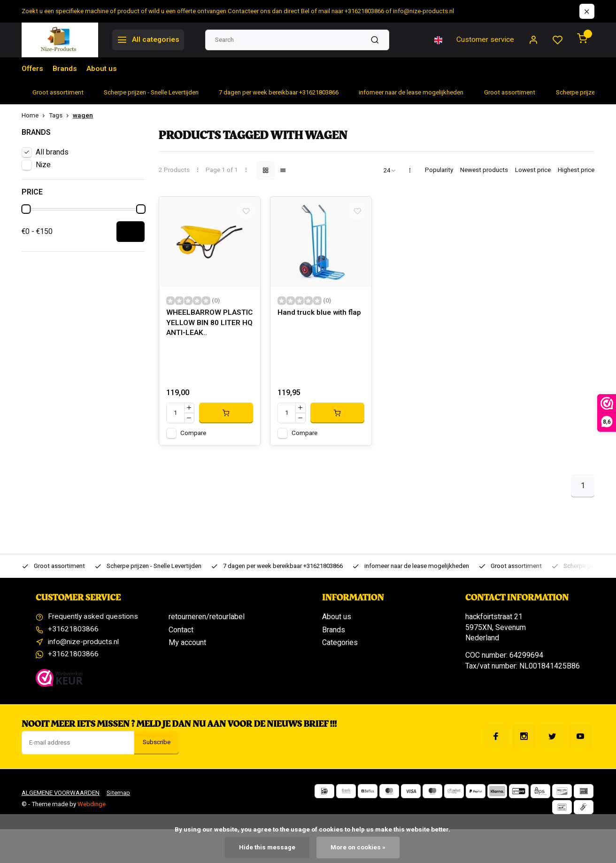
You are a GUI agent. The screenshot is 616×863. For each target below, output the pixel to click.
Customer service (485, 40)
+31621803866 (73, 634)
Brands (65, 69)
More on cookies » (358, 847)
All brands (52, 152)
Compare (193, 437)
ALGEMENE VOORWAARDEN (61, 798)
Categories (340, 646)
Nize (43, 165)
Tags (61, 116)
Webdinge (92, 809)
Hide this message (267, 847)
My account (187, 646)
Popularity (439, 170)
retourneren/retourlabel (207, 621)
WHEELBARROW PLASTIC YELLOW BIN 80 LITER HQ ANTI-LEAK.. (209, 327)
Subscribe (157, 747)
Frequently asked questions (93, 621)
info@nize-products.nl (84, 646)
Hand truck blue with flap (320, 317)
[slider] (26, 209)
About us (102, 69)
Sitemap (120, 798)
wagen (83, 116)
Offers (33, 69)
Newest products (484, 170)
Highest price (576, 170)
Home (35, 116)
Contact (181, 634)
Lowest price (533, 170)
